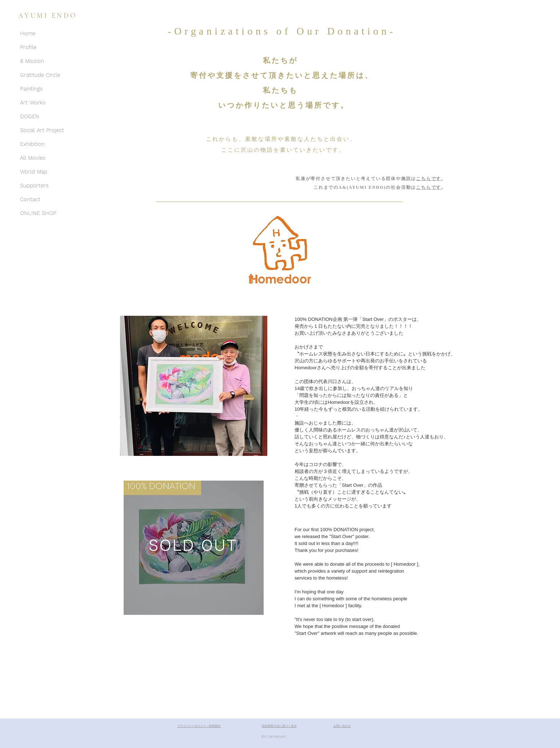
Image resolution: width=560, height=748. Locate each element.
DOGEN (30, 116)
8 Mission (32, 61)
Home (28, 33)
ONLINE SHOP (38, 213)
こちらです (429, 179)
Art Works (33, 103)
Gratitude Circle (40, 75)
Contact (30, 199)
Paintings (31, 89)
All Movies (33, 158)
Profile (28, 47)
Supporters (34, 186)
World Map (34, 172)
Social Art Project (42, 130)
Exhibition (32, 144)
